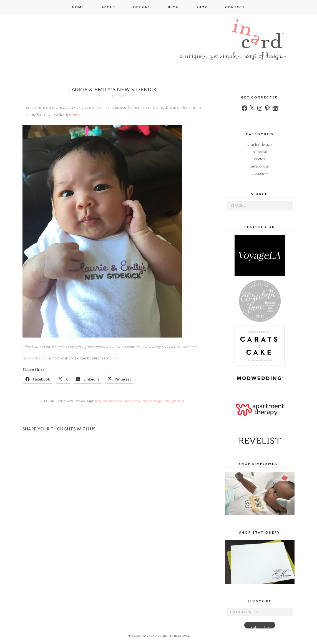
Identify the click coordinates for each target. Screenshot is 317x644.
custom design (153, 401)
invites (75, 115)
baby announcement (109, 401)
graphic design (260, 144)
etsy (167, 401)
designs (142, 7)
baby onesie (133, 401)
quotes (260, 159)
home (78, 7)
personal (260, 152)
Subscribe (260, 627)
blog (173, 7)
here (114, 358)
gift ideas (178, 401)
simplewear (75, 401)
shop (202, 7)
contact (235, 7)
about (109, 7)
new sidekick (35, 358)
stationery (260, 173)
